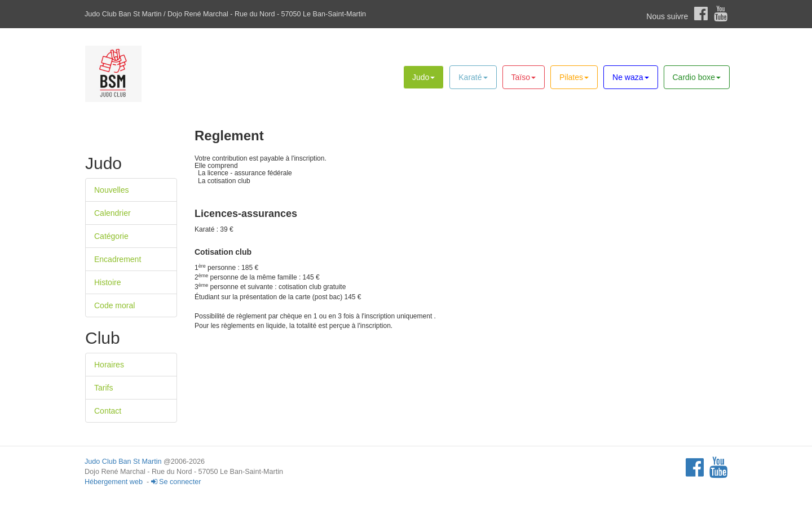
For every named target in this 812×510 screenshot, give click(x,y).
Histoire (107, 282)
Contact (108, 411)
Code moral (114, 305)
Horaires (109, 365)
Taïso (524, 77)
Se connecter (176, 482)
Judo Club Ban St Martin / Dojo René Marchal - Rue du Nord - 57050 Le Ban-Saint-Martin (225, 14)
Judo (423, 77)
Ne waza (630, 77)
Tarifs (103, 388)
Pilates (574, 77)
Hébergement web (114, 482)
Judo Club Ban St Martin (123, 462)
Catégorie (111, 236)
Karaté (473, 77)
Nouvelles (111, 190)
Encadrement (118, 259)
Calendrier (112, 213)
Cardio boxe (697, 77)
